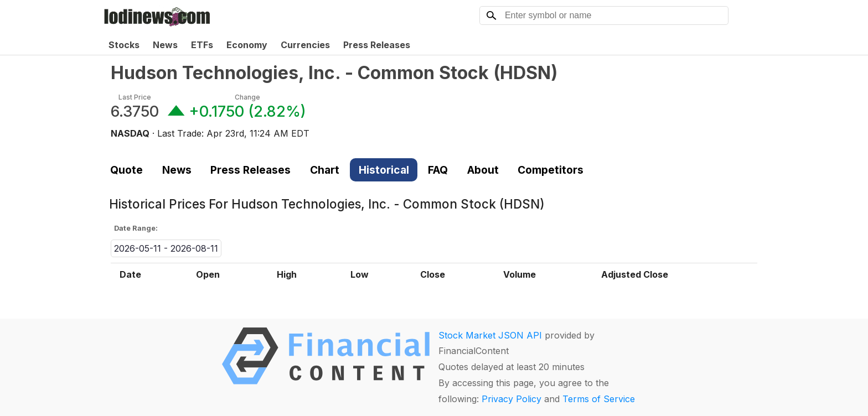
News (165, 45)
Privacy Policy (512, 399)
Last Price (135, 97)
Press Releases (377, 45)
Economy (247, 45)
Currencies (305, 45)
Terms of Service (599, 399)
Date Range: (136, 228)
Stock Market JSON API (490, 335)
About (483, 170)
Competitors (551, 170)
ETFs (202, 45)
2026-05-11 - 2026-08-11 (166, 248)
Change (247, 97)
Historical (384, 170)
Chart (325, 170)
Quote (126, 170)
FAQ (438, 170)
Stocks (124, 45)
